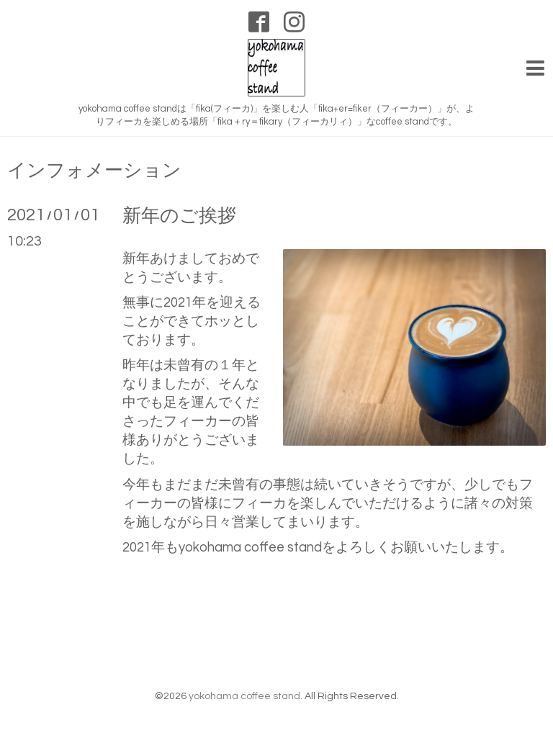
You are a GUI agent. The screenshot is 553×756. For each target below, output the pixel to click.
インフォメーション (94, 171)
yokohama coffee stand (244, 696)
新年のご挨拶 (179, 216)
